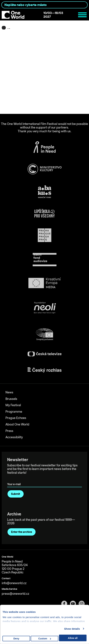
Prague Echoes (16, 418)
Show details (72, 629)
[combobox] (44, 5)
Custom (45, 639)
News (9, 392)
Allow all (73, 638)
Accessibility (14, 437)
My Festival (13, 405)
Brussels (11, 399)
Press (9, 431)
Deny (16, 639)
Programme (14, 412)
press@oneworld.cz (15, 594)
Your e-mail (15, 479)
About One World (17, 424)
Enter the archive (22, 532)
